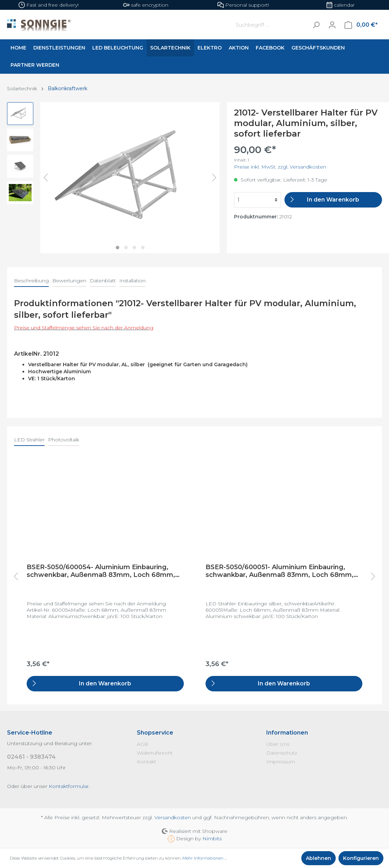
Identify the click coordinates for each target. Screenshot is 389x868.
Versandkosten (173, 817)
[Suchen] (316, 25)
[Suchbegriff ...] (270, 25)
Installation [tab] (132, 281)
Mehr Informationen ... (204, 858)
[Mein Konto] (332, 25)
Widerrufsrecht (155, 753)
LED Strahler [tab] (29, 440)
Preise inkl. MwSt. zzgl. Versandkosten (280, 167)
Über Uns (278, 744)
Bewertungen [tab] (69, 281)
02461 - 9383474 (31, 757)
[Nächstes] (214, 177)
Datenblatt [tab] (103, 281)
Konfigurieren (361, 858)
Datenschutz (282, 753)
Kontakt (146, 762)
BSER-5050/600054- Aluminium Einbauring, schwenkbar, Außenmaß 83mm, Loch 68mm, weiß (101, 571)
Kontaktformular (69, 786)
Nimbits (212, 839)
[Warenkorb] (361, 25)
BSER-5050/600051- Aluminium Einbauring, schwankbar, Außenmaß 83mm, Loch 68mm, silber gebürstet (280, 571)
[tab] (31, 281)
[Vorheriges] (46, 177)
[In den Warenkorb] (333, 200)
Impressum (281, 762)
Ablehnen (318, 858)
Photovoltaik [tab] (64, 440)
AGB (142, 744)
